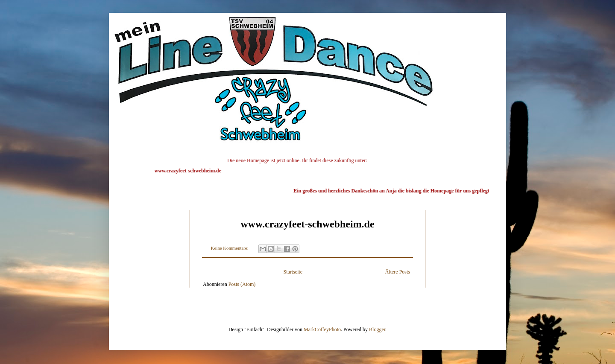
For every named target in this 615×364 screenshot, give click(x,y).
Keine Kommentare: (230, 245)
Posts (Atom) (242, 281)
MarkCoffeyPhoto (322, 326)
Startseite (293, 268)
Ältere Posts (398, 268)
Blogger (377, 326)
